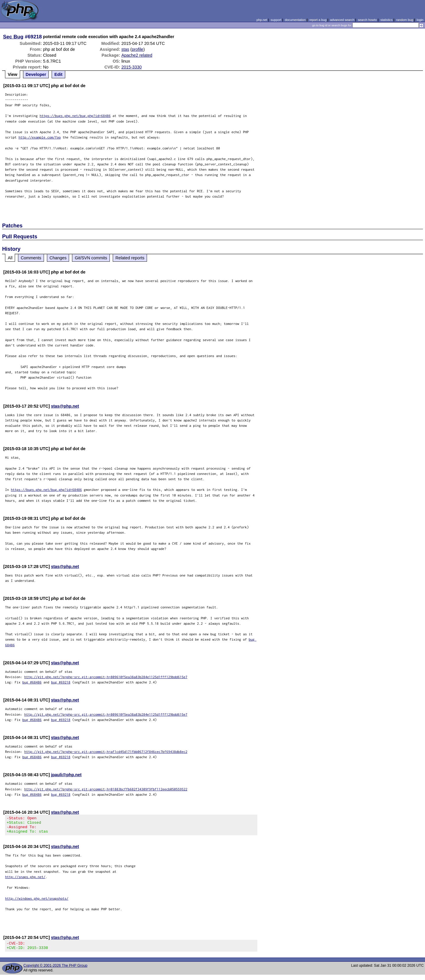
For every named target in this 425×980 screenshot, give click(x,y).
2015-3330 (131, 67)
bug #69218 (61, 682)
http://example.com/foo (40, 137)
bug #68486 (32, 682)
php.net (262, 20)
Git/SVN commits (91, 258)
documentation (295, 20)
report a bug (318, 20)
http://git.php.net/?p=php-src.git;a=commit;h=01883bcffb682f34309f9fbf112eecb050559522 (106, 789)
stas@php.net (65, 406)
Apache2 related (137, 55)
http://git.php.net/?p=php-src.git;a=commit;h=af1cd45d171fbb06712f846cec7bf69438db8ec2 (106, 752)
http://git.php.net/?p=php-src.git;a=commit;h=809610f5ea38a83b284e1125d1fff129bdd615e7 (106, 677)
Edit (58, 74)
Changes (58, 258)
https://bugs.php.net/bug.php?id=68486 (75, 116)
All (10, 258)
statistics (386, 20)
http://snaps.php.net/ (25, 880)
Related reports (130, 258)
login (420, 20)
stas (125, 49)
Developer (36, 74)
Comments (31, 258)
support (276, 20)
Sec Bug (13, 37)
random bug (405, 20)
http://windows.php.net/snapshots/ (37, 902)
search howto (367, 20)
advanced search (342, 20)
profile (137, 49)
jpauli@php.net (66, 775)
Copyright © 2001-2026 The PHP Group (55, 971)
